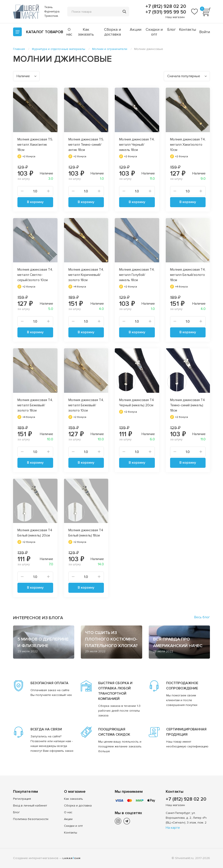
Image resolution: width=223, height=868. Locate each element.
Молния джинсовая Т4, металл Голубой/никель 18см (137, 275)
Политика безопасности (31, 819)
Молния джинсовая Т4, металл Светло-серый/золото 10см (35, 275)
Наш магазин (175, 17)
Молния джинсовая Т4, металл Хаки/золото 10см (188, 145)
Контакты (188, 29)
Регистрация (22, 799)
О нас (69, 32)
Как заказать (86, 32)
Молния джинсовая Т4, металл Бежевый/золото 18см (35, 405)
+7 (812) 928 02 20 (165, 7)
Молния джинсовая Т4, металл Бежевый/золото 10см (86, 405)
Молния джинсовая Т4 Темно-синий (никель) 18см (188, 405)
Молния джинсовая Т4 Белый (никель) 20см (35, 533)
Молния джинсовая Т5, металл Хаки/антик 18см (35, 145)
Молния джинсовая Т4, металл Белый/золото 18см (188, 275)
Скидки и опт (154, 32)
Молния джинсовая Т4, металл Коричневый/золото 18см (86, 275)
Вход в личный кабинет (30, 806)
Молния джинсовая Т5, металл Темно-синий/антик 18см (86, 145)
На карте (173, 828)
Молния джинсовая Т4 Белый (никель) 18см (86, 533)
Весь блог (202, 617)
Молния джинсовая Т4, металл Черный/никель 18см (137, 145)
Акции (136, 29)
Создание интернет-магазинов (36, 858)
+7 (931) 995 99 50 (165, 12)
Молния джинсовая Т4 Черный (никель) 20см (137, 403)
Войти (205, 32)
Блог (171, 29)
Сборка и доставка (112, 32)
